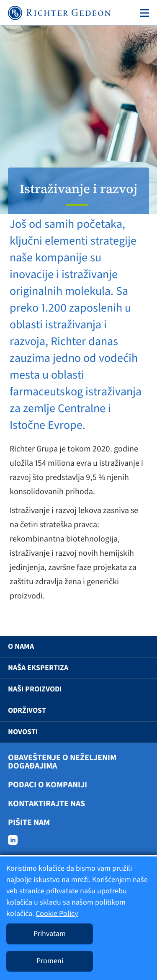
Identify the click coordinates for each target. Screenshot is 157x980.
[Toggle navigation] (143, 13)
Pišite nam (29, 823)
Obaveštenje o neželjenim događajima (62, 762)
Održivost (27, 710)
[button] (139, 647)
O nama (21, 646)
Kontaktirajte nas (46, 804)
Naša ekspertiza (38, 668)
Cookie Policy (57, 914)
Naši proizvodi (35, 689)
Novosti (23, 732)
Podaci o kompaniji (48, 785)
